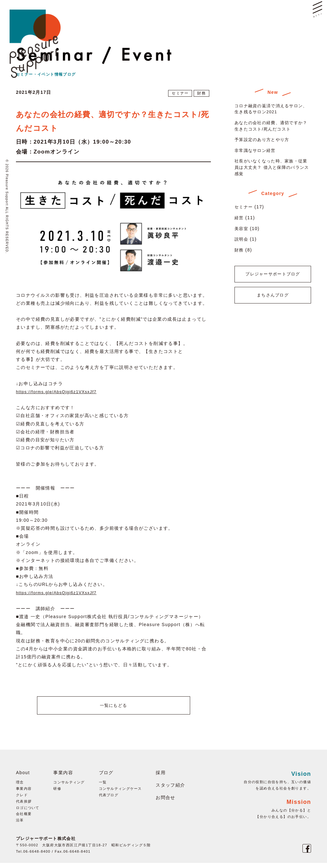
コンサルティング (69, 788)
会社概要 (24, 819)
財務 (201, 93)
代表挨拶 (24, 806)
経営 (239, 218)
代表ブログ (109, 800)
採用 (161, 778)
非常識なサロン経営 (257, 150)
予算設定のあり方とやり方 (264, 139)
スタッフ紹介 (171, 790)
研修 (57, 794)
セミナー (179, 93)
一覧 (103, 788)
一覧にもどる (113, 708)
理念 (20, 788)
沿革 (20, 825)
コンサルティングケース (121, 794)
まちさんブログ (273, 303)
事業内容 (24, 794)
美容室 (242, 228)
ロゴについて (28, 813)
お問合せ (166, 803)
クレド (22, 800)
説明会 (242, 239)
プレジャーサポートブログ (273, 277)
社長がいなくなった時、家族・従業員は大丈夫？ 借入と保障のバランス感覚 (272, 167)
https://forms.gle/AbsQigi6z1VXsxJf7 (60, 392)
